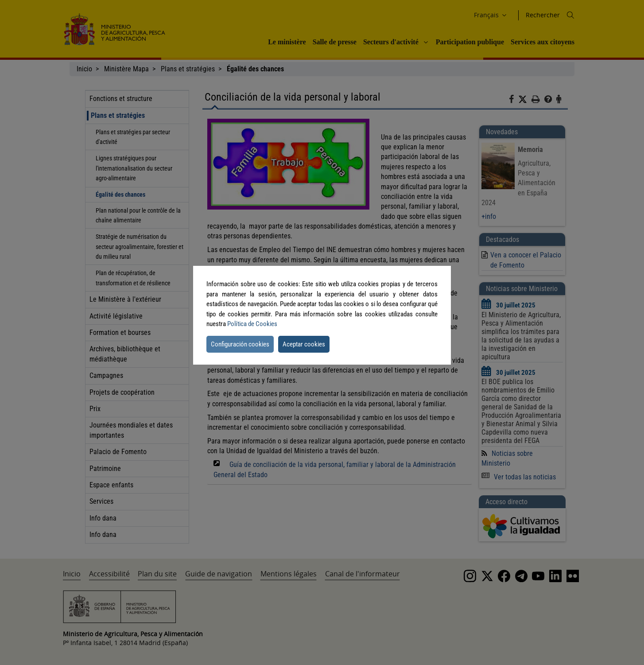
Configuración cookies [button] (240, 344)
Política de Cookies (252, 324)
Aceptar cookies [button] (304, 344)
